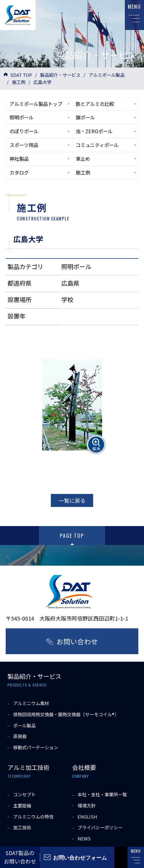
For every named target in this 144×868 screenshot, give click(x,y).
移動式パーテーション (36, 747)
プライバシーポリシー (100, 827)
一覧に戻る (72, 500)
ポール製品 (24, 725)
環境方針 (87, 805)
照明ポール (22, 117)
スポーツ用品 (24, 145)
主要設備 (22, 805)
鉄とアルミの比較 (95, 104)
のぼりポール (24, 131)
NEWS (84, 838)
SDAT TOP (21, 75)
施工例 (19, 82)
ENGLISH (87, 817)
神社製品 (19, 159)
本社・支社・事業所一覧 (102, 794)
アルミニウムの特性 (33, 817)
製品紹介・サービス (60, 75)
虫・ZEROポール (94, 131)
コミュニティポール (97, 145)
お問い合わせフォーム (80, 857)
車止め (83, 159)
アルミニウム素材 (31, 703)
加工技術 (22, 827)
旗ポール (85, 117)
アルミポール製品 (107, 75)
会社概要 (84, 767)
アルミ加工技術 (28, 767)
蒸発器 (20, 736)
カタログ (19, 172)
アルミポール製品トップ (36, 104)
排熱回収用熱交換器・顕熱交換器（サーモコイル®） (66, 714)
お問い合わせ (77, 641)
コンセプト (24, 794)
